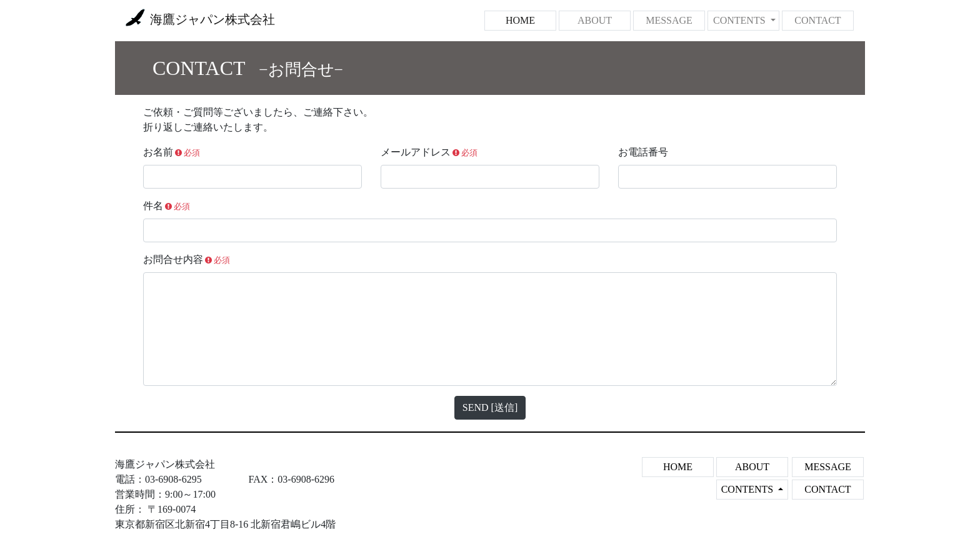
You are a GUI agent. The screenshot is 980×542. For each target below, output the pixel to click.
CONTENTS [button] (741, 20)
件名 (167, 206)
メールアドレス (429, 152)
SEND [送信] (490, 407)
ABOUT (595, 20)
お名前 (172, 152)
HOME (531, 19)
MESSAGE (669, 20)
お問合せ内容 (187, 259)
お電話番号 (643, 152)
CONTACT (817, 20)
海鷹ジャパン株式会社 (200, 21)
